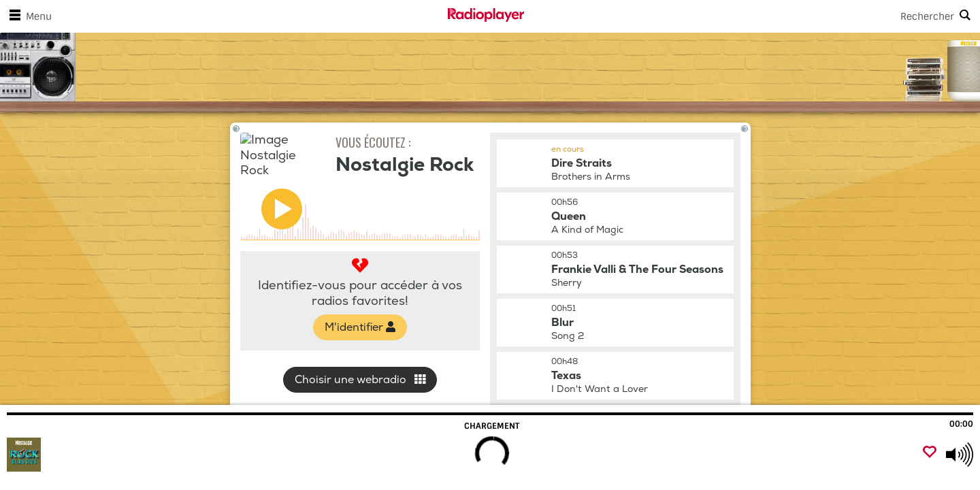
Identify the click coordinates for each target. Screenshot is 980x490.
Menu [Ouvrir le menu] (28, 16)
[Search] (752, 16)
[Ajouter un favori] (930, 453)
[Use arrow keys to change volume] (960, 455)
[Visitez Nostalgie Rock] (83, 455)
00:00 (961, 424)
